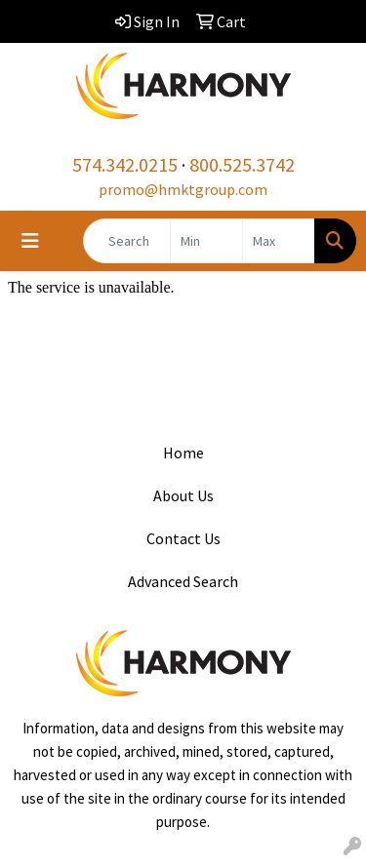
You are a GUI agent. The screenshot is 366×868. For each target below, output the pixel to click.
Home (183, 453)
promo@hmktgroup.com (183, 189)
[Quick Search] (127, 241)
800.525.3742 (242, 164)
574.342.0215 (125, 164)
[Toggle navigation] (30, 241)
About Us (183, 495)
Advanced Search (183, 581)
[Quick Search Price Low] (206, 241)
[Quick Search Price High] (279, 241)
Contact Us (183, 538)
